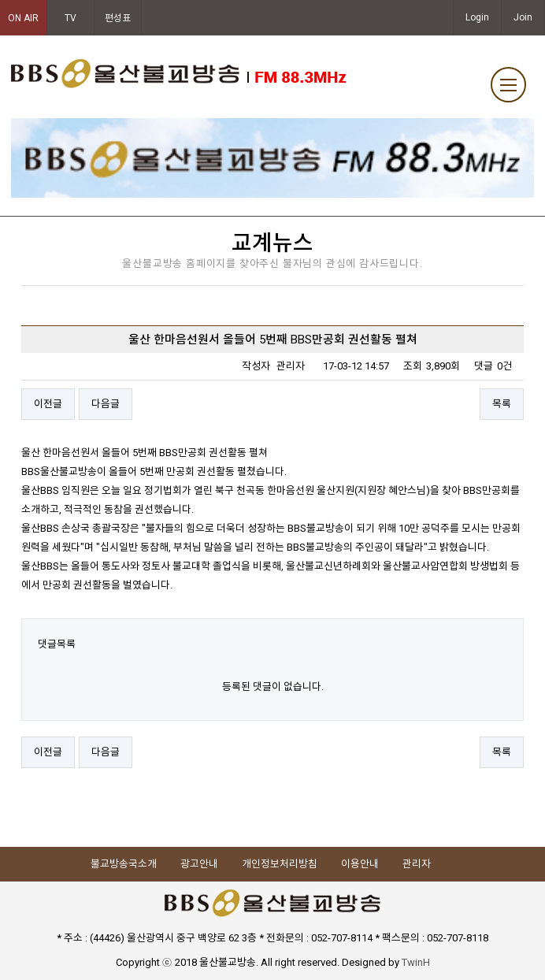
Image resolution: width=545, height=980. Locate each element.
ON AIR (23, 18)
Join (523, 17)
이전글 (48, 404)
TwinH (416, 962)
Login (477, 17)
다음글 (106, 404)
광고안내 (199, 864)
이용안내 (360, 864)
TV (70, 18)
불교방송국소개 (124, 864)
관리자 (417, 864)
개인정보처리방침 (280, 864)
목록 (502, 404)
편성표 (118, 18)
